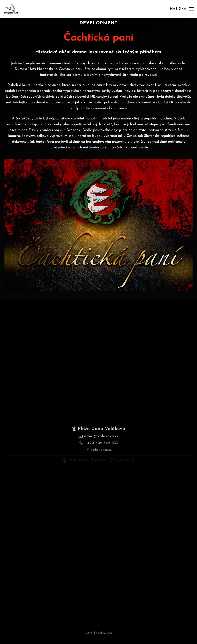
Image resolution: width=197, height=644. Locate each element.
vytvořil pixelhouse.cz (99, 633)
